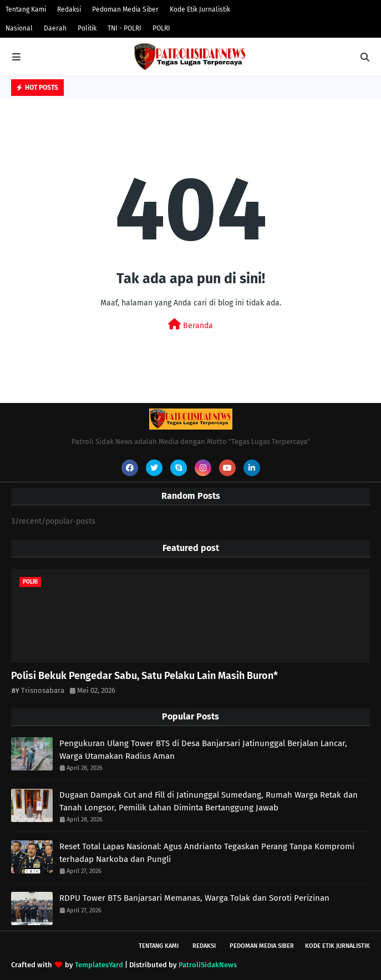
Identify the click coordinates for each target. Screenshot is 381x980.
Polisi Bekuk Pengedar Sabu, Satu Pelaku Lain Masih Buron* (144, 676)
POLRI (161, 28)
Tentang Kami (26, 9)
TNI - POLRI (125, 28)
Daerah (55, 28)
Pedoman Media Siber (125, 9)
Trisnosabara (43, 690)
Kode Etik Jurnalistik (200, 9)
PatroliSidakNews (208, 965)
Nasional (19, 28)
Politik (87, 28)
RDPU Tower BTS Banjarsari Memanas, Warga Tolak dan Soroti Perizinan (194, 898)
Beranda (190, 325)
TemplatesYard (99, 965)
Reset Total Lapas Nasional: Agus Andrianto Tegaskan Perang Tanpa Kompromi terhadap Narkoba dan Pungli (207, 853)
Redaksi (69, 9)
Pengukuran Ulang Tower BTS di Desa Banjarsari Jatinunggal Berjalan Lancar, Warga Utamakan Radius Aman (203, 750)
